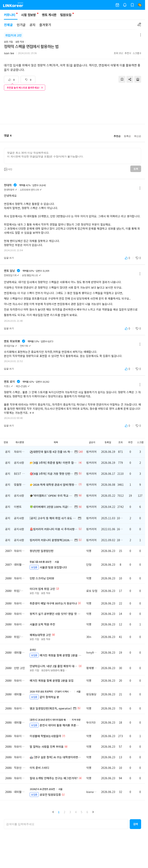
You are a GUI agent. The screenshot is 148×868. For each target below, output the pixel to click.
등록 (136, 169)
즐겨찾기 (45, 25)
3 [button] (70, 812)
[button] (53, 812)
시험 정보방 (28, 15)
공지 (32, 25)
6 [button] (87, 812)
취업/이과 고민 (13, 35)
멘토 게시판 (49, 15)
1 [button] (59, 812)
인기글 (21, 25)
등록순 (127, 136)
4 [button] (76, 812)
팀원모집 (66, 15)
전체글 (8, 25)
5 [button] (82, 812)
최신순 (138, 136)
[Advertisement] (73, 108)
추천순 (117, 136)
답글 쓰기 (9, 258)
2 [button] (64, 812)
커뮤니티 (11, 16)
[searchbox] (66, 824)
